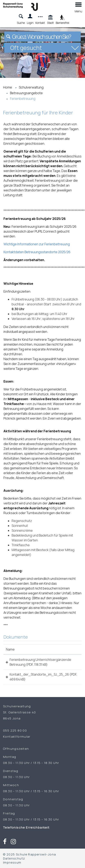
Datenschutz (14, 858)
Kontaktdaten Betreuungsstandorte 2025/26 (37, 252)
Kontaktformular (17, 736)
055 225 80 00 (15, 730)
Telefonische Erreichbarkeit (26, 827)
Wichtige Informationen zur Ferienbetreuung (37, 244)
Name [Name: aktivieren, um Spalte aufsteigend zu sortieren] (10, 649)
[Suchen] (8, 37)
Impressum (12, 862)
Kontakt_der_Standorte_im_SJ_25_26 (39, 674)
